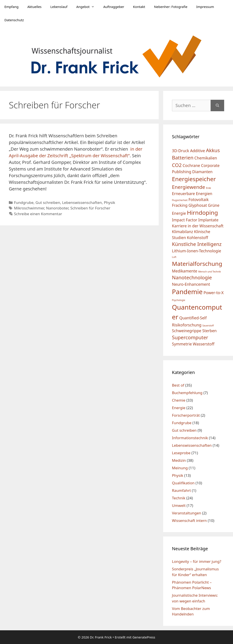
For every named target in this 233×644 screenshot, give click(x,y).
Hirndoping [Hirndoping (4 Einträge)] (202, 213)
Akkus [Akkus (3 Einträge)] (213, 150)
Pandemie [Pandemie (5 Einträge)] (187, 292)
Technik (179, 498)
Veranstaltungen (187, 513)
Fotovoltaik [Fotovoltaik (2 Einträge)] (199, 199)
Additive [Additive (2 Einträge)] (198, 151)
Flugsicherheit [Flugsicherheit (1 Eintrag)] (180, 200)
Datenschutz (14, 20)
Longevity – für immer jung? (197, 561)
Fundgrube (24, 202)
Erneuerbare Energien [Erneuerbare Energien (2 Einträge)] (192, 194)
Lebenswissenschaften (82, 202)
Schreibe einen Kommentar (38, 214)
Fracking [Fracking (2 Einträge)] (180, 205)
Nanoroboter (57, 208)
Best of (178, 385)
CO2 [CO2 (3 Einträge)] (177, 165)
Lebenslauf (59, 7)
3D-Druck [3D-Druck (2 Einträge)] (181, 151)
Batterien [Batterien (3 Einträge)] (183, 158)
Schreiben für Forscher (90, 208)
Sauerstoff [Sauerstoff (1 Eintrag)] (208, 326)
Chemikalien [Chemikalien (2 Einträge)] (206, 158)
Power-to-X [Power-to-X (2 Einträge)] (214, 293)
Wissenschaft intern (189, 520)
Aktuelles (34, 7)
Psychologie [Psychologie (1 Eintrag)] (179, 300)
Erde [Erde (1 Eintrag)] (209, 188)
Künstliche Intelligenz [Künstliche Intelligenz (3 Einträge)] (197, 244)
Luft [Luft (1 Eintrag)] (174, 257)
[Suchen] (217, 105)
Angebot (88, 7)
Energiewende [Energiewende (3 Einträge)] (189, 187)
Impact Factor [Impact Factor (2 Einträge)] (185, 220)
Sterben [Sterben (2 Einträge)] (209, 331)
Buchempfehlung (187, 393)
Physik (110, 202)
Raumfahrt (181, 490)
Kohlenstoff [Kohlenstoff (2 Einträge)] (197, 238)
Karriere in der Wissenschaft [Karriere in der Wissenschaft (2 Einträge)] (198, 226)
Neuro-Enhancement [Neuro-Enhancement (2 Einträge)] (191, 284)
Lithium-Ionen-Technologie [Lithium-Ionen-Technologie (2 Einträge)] (197, 251)
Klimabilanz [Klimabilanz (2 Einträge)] (183, 232)
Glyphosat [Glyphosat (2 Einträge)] (198, 205)
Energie (179, 408)
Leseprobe (181, 453)
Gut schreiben (48, 202)
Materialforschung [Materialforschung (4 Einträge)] (197, 264)
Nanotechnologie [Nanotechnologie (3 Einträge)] (192, 277)
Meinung (180, 468)
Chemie (179, 400)
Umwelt (179, 505)
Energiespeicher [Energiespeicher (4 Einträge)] (194, 179)
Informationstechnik (190, 438)
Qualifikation (183, 483)
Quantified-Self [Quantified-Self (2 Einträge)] (193, 318)
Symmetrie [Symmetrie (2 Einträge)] (182, 344)
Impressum (205, 7)
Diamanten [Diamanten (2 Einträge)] (202, 172)
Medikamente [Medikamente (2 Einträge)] (185, 271)
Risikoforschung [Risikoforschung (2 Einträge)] (187, 325)
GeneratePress (144, 637)
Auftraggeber (114, 7)
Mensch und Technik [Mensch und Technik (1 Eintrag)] (210, 272)
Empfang (11, 7)
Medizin (179, 460)
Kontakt (139, 7)
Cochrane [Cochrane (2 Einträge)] (191, 165)
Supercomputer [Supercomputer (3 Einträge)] (190, 337)
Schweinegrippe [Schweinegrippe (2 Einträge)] (187, 331)
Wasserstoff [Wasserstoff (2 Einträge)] (204, 344)
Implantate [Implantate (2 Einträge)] (208, 220)
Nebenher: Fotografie (171, 7)
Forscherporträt (186, 415)
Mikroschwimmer (29, 208)
